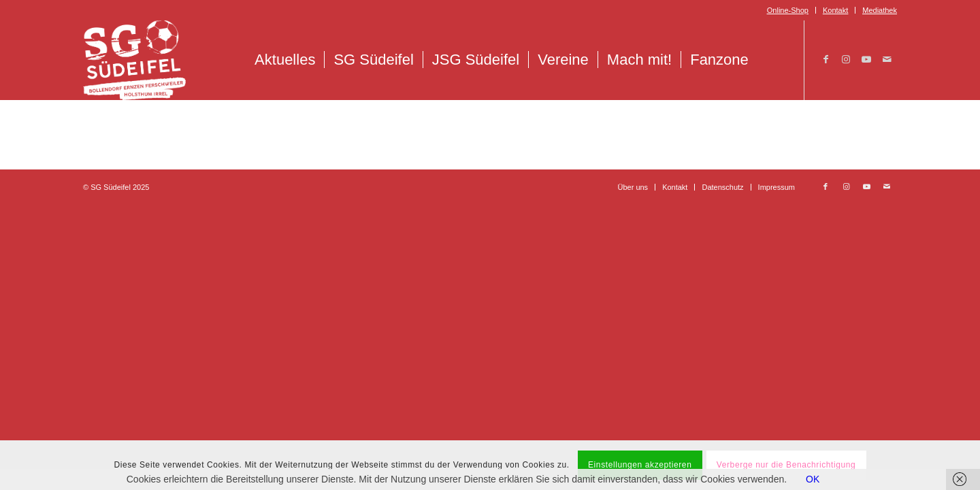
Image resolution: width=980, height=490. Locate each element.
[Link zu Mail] (887, 59)
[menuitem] (788, 10)
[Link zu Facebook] (826, 59)
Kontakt (835, 10)
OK (813, 479)
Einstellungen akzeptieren (640, 465)
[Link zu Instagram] (846, 59)
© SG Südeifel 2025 (116, 187)
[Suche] (772, 60)
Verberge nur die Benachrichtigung (786, 465)
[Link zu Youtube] (866, 59)
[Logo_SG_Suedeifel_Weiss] (134, 60)
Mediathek (880, 10)
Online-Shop (788, 10)
